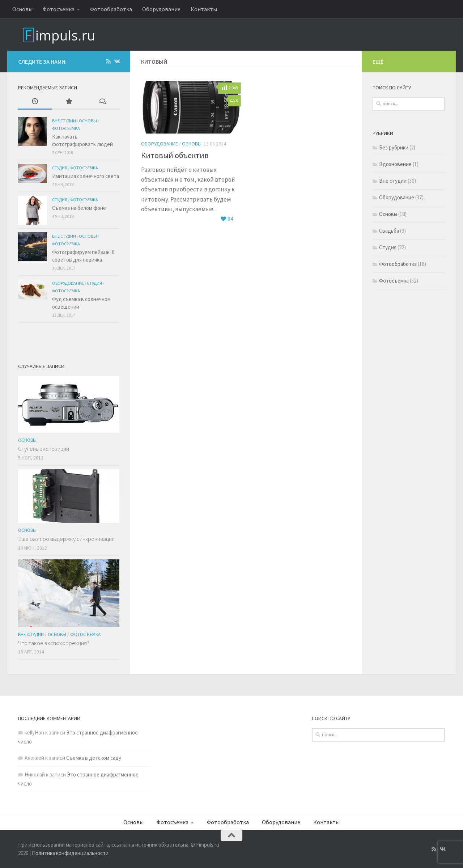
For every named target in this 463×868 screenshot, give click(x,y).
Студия (60, 168)
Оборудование (161, 9)
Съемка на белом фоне (79, 208)
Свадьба (389, 231)
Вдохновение (395, 165)
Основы (22, 9)
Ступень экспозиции (44, 449)
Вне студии (64, 121)
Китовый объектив (175, 155)
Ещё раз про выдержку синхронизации (66, 539)
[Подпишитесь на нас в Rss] (108, 62)
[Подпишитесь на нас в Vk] (117, 62)
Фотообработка (111, 9)
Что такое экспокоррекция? (54, 643)
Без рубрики (394, 148)
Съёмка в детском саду (94, 758)
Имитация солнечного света (86, 176)
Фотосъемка (59, 9)
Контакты (204, 9)
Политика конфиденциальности (70, 853)
